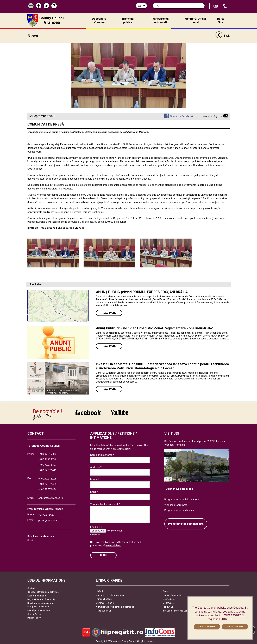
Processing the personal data (186, 524)
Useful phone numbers (39, 610)
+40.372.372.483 (47, 484)
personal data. (113, 545)
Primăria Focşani (104, 599)
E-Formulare (169, 603)
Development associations (41, 603)
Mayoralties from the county (41, 599)
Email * (94, 492)
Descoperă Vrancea (99, 21)
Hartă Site (221, 21)
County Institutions (37, 595)
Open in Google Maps (179, 489)
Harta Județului (103, 611)
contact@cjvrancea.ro (51, 498)
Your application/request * (105, 504)
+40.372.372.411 (47, 470)
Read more (109, 313)
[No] (248, 618)
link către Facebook (88, 412)
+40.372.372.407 (47, 465)
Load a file (96, 527)
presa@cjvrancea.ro (49, 520)
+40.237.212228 (47, 479)
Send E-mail (216, 6)
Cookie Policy (34, 614)
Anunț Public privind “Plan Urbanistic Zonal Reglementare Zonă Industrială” (155, 328)
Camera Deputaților (172, 595)
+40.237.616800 (47, 454)
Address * (96, 467)
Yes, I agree (207, 627)
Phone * (95, 479)
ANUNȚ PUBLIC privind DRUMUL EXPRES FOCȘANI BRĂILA (142, 292)
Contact (31, 588)
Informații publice (128, 21)
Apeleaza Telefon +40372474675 (225, 6)
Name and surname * (102, 455)
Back (222, 36)
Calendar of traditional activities (43, 592)
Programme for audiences (179, 510)
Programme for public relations (182, 499)
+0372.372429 (46, 515)
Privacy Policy (34, 618)
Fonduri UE (168, 607)
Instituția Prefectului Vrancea (110, 595)
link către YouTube (120, 412)
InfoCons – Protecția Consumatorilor (181, 611)
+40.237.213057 (47, 459)
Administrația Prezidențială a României (115, 607)
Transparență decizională (160, 21)
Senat (165, 591)
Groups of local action (38, 606)
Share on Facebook (182, 116)
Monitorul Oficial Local (195, 21)
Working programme (176, 505)
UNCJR (99, 591)
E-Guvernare (169, 599)
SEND (103, 555)
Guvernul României (105, 603)
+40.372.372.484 (47, 489)
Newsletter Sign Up (211, 116)
